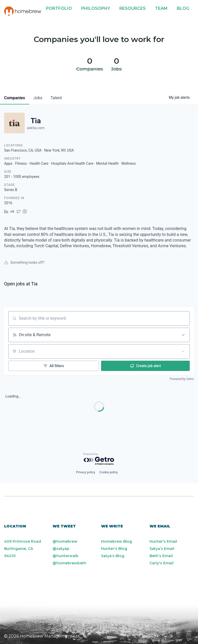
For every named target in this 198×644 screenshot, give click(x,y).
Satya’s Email (162, 549)
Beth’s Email (161, 556)
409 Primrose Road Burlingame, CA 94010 (23, 549)
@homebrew (65, 541)
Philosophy (96, 8)
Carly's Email (162, 563)
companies (15, 98)
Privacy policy (86, 472)
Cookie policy (109, 472)
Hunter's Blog (114, 549)
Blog (183, 8)
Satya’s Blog (113, 556)
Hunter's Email (163, 541)
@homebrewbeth (69, 563)
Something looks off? (24, 262)
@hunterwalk (65, 556)
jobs (38, 98)
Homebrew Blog (117, 541)
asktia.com (36, 128)
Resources (133, 8)
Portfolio (59, 8)
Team (161, 8)
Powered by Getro (182, 379)
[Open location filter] (183, 351)
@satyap (61, 549)
